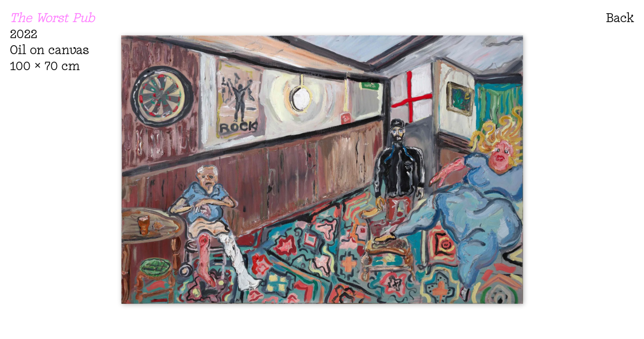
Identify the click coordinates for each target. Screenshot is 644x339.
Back (620, 18)
